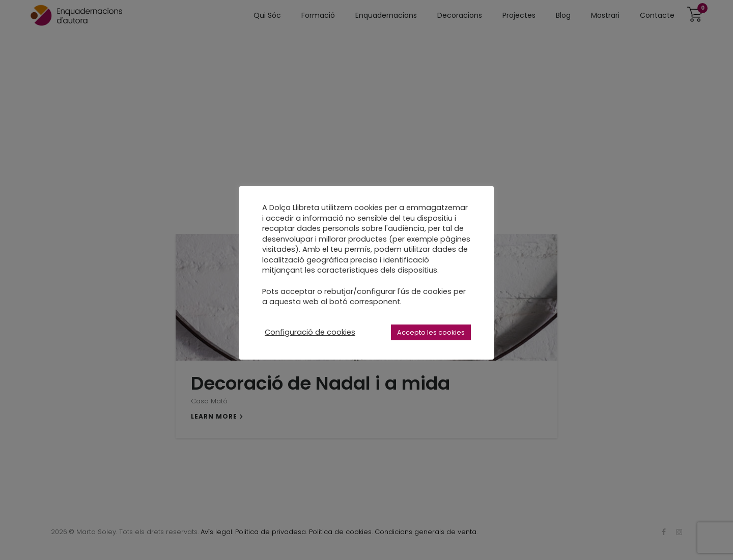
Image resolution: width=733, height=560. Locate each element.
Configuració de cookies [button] (310, 332)
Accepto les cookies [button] (431, 332)
